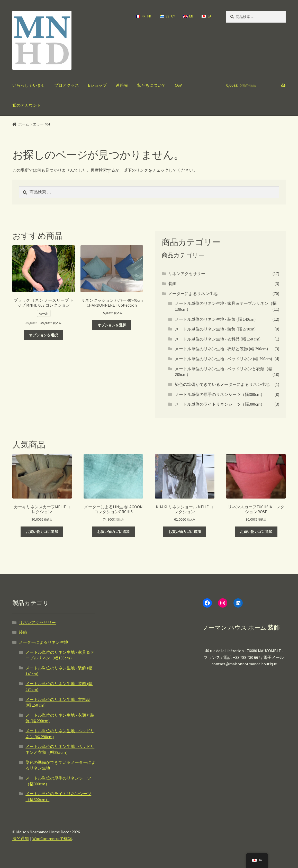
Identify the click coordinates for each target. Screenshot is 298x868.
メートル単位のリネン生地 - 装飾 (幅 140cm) (215, 319)
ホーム (24, 124)
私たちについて (151, 85)
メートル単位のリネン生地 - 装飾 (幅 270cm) (215, 329)
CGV (178, 85)
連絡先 (122, 85)
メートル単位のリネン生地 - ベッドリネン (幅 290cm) (223, 359)
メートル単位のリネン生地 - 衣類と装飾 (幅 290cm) (221, 349)
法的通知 (21, 838)
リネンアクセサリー (187, 274)
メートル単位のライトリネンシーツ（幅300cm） (220, 404)
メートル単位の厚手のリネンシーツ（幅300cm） (220, 394)
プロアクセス (67, 85)
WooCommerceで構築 (52, 838)
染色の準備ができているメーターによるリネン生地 (222, 384)
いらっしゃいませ (29, 85)
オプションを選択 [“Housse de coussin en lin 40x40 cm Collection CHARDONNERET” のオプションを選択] (112, 325)
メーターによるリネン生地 (193, 294)
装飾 (172, 284)
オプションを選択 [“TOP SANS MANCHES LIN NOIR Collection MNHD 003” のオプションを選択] (43, 335)
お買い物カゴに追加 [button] (42, 532)
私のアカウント (27, 105)
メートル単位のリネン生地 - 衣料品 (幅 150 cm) (218, 339)
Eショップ (97, 85)
